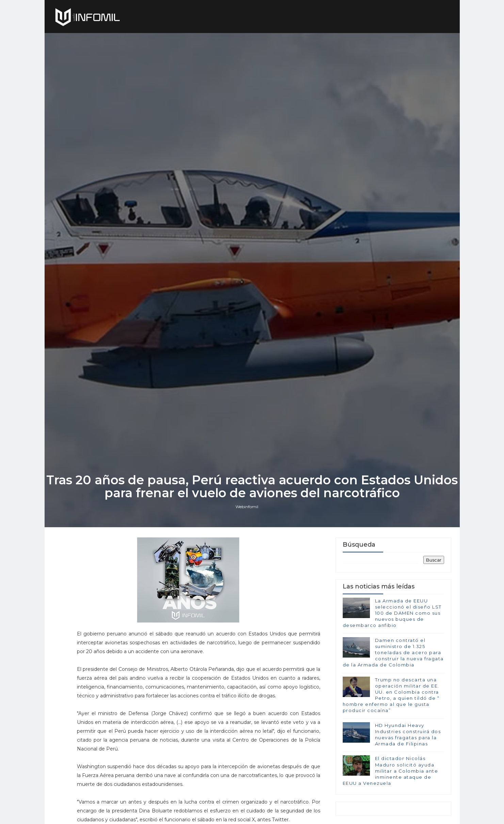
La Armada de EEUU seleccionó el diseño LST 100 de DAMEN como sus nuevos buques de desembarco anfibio (392, 613)
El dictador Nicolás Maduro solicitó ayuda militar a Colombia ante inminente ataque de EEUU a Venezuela (391, 771)
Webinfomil (247, 507)
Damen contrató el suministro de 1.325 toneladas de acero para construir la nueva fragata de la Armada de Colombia (393, 653)
